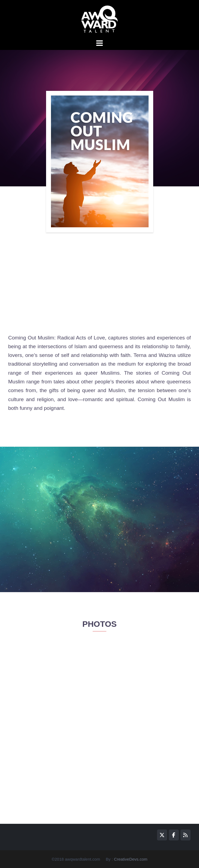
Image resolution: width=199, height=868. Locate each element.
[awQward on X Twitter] (162, 835)
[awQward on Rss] (186, 835)
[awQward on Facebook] (174, 835)
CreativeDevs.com (131, 859)
